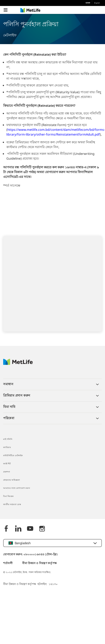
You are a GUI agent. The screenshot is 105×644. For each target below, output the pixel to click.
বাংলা (88, 3)
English (97, 3)
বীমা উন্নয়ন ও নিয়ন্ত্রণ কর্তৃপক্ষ (39, 563)
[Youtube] (30, 529)
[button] (6, 10)
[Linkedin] (18, 529)
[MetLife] (18, 364)
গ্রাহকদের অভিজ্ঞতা (12, 480)
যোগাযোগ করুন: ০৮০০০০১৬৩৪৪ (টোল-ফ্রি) (30, 555)
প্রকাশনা (7, 472)
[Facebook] (6, 529)
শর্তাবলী (8, 563)
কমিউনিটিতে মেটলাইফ (13, 456)
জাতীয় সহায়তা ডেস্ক (12, 505)
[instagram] (42, 529)
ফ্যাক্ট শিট (7, 464)
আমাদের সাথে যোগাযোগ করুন (17, 488)
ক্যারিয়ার (7, 448)
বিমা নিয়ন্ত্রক (8, 496)
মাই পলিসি (8, 439)
